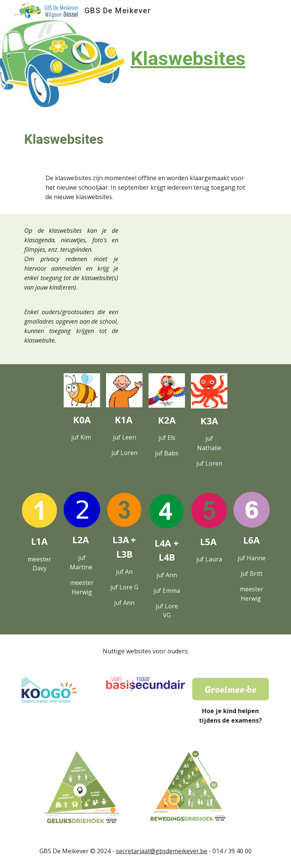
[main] (167, 58)
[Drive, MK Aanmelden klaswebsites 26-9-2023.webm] (198, 264)
